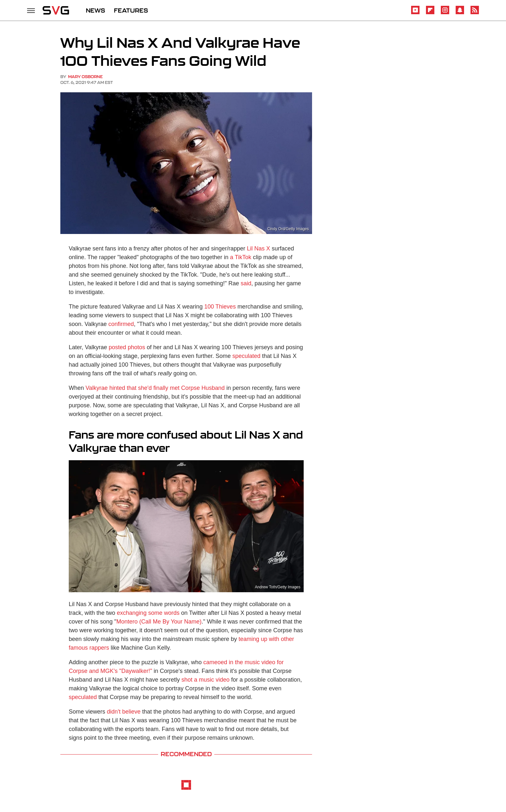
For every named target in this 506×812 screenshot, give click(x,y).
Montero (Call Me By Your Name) (159, 622)
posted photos (127, 347)
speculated (246, 356)
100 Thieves (220, 307)
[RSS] (475, 13)
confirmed (121, 324)
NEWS (96, 10)
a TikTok (241, 257)
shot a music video (205, 680)
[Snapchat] (460, 13)
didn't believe (124, 712)
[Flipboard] (430, 13)
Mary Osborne (85, 77)
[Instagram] (445, 13)
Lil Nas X (258, 249)
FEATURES (131, 10)
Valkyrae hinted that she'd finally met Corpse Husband (155, 388)
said (246, 283)
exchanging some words (148, 613)
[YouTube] (415, 13)
